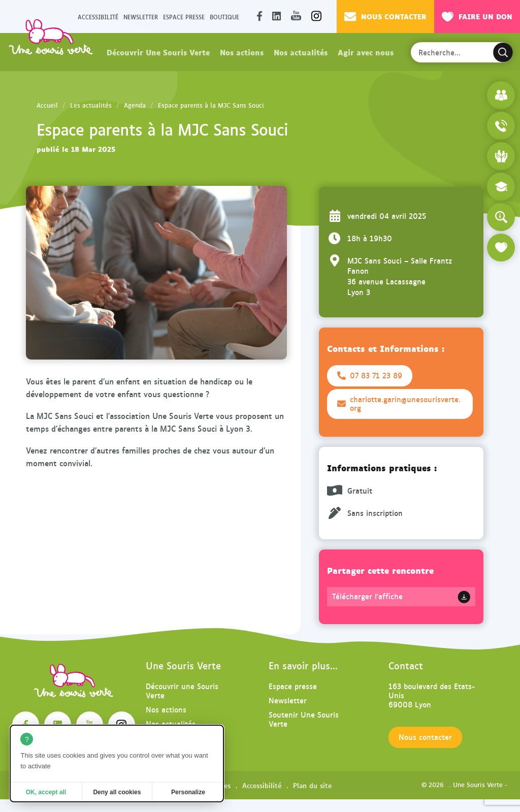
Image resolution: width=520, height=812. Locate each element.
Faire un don (477, 16)
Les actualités (91, 105)
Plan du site (312, 785)
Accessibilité (98, 17)
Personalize (188, 792)
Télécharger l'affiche (367, 596)
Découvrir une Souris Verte (182, 690)
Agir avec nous (366, 52)
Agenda (135, 105)
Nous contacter (385, 16)
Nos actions (242, 52)
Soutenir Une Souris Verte (304, 719)
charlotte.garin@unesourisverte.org (399, 404)
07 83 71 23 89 (370, 375)
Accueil (47, 105)
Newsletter (141, 17)
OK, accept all (46, 792)
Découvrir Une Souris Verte (158, 52)
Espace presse (184, 17)
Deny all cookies (117, 792)
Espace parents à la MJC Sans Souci (211, 105)
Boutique (224, 17)
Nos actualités (301, 52)
